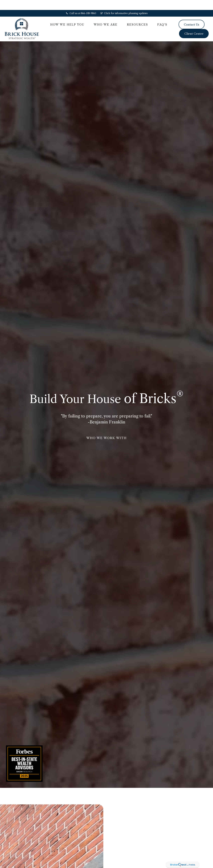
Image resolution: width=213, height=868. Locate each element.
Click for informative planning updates (124, 3)
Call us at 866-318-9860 (81, 3)
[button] (67, 14)
